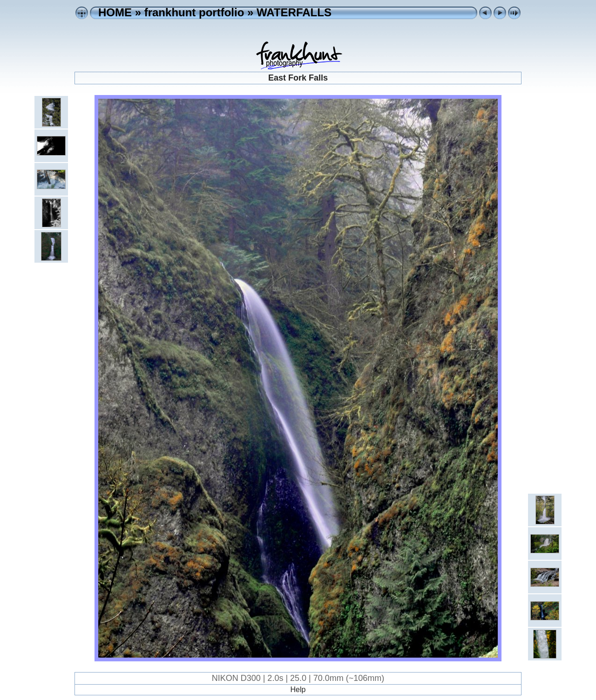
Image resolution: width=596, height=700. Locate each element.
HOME (115, 12)
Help (298, 690)
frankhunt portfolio (194, 12)
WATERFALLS (294, 12)
